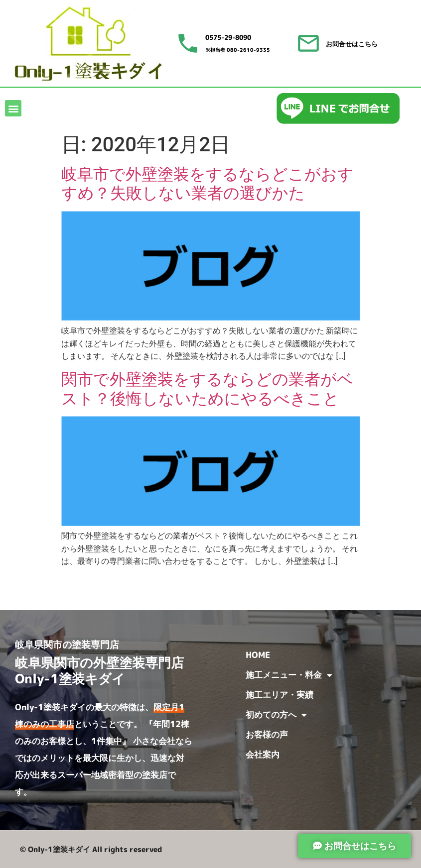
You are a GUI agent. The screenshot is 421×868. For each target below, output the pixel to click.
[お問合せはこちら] (308, 43)
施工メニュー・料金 (289, 675)
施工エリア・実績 (280, 695)
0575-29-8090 (228, 37)
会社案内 (263, 754)
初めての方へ (276, 715)
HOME (258, 655)
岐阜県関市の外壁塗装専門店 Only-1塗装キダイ (106, 670)
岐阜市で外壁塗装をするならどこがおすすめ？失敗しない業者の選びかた (208, 184)
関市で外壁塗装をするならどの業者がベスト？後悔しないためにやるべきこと (207, 389)
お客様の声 (267, 734)
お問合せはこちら (352, 44)
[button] (13, 108)
